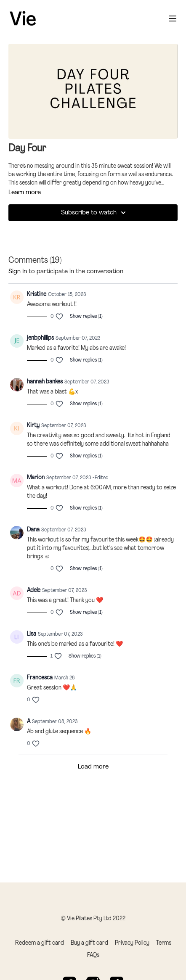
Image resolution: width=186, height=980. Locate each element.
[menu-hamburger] (173, 18)
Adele (34, 590)
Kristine (37, 295)
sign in (18, 272)
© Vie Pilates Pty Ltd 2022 (93, 919)
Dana (33, 530)
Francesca (40, 678)
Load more (93, 767)
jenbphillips (40, 338)
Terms (164, 943)
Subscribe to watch (95, 213)
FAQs (93, 955)
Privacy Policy (132, 943)
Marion (36, 478)
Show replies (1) (86, 317)
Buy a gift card (89, 943)
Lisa (32, 634)
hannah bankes (45, 382)
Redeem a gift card (40, 943)
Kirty (33, 426)
